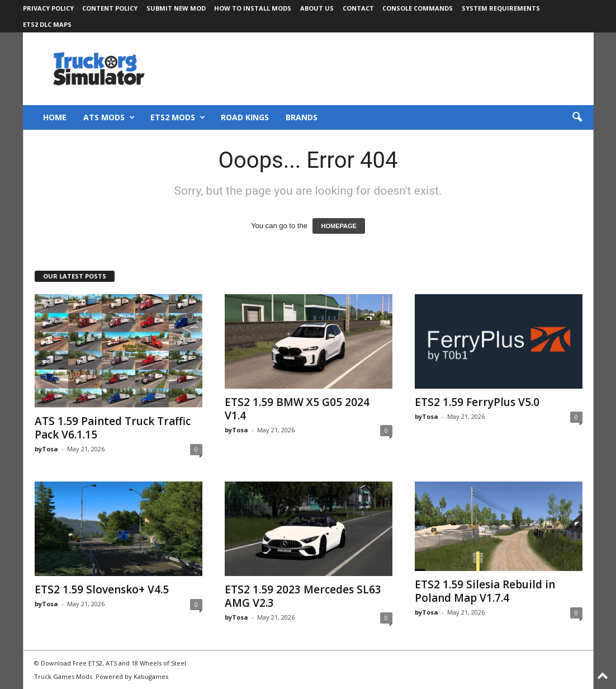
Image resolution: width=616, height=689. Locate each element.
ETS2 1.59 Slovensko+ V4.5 (102, 589)
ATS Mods (109, 117)
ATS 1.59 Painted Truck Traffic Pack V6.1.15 (113, 428)
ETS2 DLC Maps (47, 24)
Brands (302, 117)
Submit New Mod (176, 8)
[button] (577, 117)
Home (55, 117)
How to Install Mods (253, 8)
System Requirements (501, 8)
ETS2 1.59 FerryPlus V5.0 (477, 402)
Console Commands (418, 8)
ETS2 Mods (178, 117)
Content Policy (110, 8)
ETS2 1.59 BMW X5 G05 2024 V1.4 (297, 409)
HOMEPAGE (338, 226)
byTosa (46, 449)
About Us (317, 8)
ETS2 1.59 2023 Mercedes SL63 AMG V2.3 (303, 596)
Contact (358, 8)
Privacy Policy (48, 8)
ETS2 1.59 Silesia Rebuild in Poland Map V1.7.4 (485, 591)
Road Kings (245, 117)
